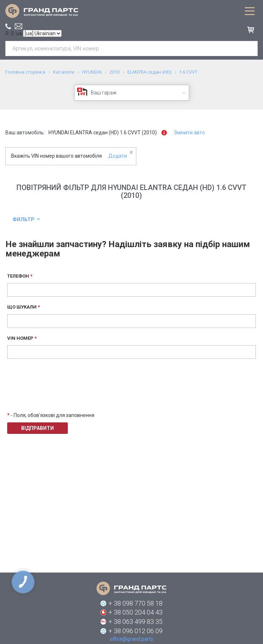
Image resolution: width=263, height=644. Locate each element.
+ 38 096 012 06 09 (135, 631)
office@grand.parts (18, 26)
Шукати (249, 48)
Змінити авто (189, 133)
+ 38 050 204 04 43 (135, 612)
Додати (118, 156)
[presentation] (62, 390)
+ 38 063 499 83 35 (135, 622)
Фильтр (24, 219)
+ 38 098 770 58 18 (135, 603)
